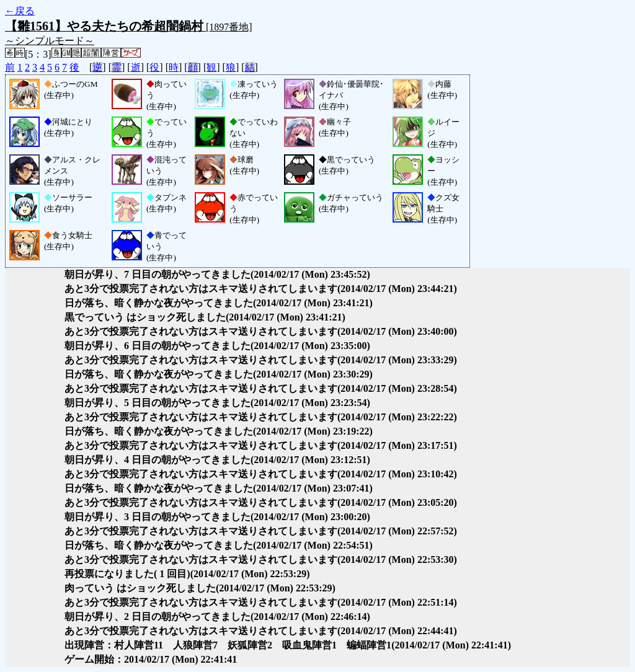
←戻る (20, 11)
